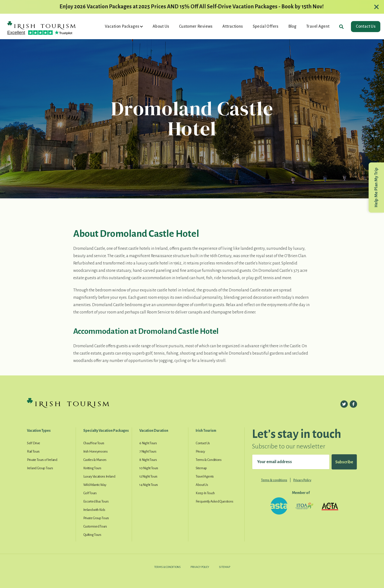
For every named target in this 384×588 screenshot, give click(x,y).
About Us (202, 485)
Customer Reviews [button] (196, 26)
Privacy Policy (302, 480)
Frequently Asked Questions (214, 501)
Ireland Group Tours (40, 468)
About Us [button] (161, 26)
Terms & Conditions (209, 460)
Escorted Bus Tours (96, 501)
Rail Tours (33, 451)
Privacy (200, 451)
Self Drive (34, 443)
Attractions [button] (233, 26)
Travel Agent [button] (318, 26)
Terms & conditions (274, 480)
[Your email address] (291, 462)
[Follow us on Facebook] (353, 404)
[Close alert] (376, 7)
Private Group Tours (96, 518)
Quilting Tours (92, 535)
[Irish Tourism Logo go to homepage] (42, 25)
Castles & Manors (95, 460)
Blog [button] (292, 26)
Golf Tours (90, 493)
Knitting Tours (92, 468)
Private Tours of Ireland (42, 460)
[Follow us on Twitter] (344, 404)
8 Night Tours (148, 460)
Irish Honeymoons (96, 451)
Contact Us (366, 26)
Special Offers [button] (266, 26)
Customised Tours (95, 526)
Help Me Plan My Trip (376, 187)
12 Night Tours (148, 476)
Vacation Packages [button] (122, 26)
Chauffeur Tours (94, 443)
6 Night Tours (148, 443)
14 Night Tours (149, 485)
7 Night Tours (148, 451)
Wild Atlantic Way (95, 485)
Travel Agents (205, 476)
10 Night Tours (149, 468)
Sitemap (201, 468)
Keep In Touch (205, 493)
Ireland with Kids (94, 510)
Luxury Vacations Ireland (99, 476)
